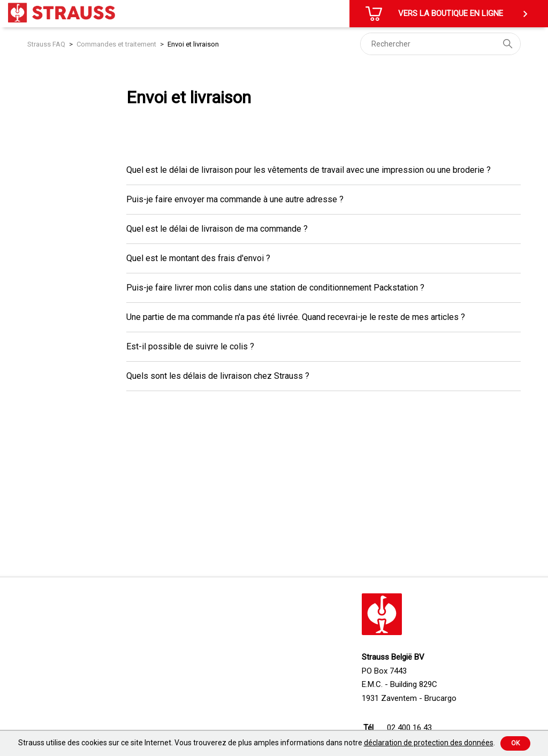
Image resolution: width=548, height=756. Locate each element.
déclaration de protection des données (429, 743)
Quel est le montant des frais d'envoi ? (198, 258)
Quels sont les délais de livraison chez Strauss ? (218, 376)
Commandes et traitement (116, 44)
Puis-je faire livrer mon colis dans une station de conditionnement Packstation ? (275, 288)
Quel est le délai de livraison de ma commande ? (217, 229)
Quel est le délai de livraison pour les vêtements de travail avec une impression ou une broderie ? (309, 170)
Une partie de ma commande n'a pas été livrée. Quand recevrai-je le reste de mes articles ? (296, 317)
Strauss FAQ (47, 44)
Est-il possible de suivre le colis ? (190, 346)
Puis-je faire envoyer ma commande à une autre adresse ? (235, 199)
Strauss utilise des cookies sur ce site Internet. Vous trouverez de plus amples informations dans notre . (257, 743)
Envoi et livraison (193, 44)
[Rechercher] (440, 44)
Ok (515, 743)
